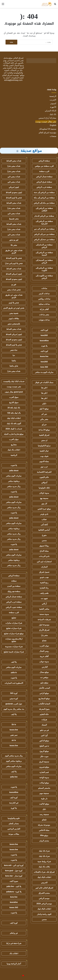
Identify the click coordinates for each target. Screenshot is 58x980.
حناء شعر (14, 350)
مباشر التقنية (44, 609)
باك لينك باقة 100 (14, 413)
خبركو (44, 425)
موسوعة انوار (44, 625)
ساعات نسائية (44, 304)
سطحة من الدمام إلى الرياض (44, 246)
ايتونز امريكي (14, 187)
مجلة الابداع (44, 551)
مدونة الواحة (44, 778)
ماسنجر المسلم (44, 788)
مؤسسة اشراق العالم (47, 133)
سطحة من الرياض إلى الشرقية (44, 222)
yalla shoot (14, 471)
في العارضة (14, 803)
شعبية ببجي (14, 313)
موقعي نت (44, 677)
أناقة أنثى (44, 525)
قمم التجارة (44, 772)
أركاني (44, 604)
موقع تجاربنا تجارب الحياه (14, 434)
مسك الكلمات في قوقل (44, 382)
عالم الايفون (44, 477)
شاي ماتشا (14, 366)
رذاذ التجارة (44, 588)
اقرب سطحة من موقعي (44, 166)
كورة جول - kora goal (14, 871)
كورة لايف (44, 330)
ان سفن (44, 440)
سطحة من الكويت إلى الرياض (44, 277)
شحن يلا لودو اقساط (14, 198)
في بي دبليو (44, 730)
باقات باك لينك (44, 867)
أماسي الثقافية (44, 530)
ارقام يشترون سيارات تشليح (14, 640)
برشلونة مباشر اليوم (14, 761)
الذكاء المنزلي (51, 111)
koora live (44, 356)
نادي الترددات (44, 556)
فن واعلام (14, 933)
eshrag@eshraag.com (13, 80)
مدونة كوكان (44, 493)
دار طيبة (44, 799)
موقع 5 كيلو (44, 409)
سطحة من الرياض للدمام (44, 216)
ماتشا (14, 361)
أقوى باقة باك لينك (14, 424)
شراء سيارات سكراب (14, 623)
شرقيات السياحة (44, 619)
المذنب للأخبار (44, 688)
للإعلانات (19, 976)
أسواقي (44, 483)
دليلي (44, 403)
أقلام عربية (44, 656)
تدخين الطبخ (44, 746)
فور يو (14, 284)
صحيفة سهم (44, 793)
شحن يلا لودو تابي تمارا (14, 263)
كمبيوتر (53, 103)
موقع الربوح (44, 751)
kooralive (14, 902)
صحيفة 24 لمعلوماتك (48, 129)
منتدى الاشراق (44, 893)
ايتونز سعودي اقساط (14, 192)
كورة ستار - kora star (14, 876)
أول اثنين (44, 735)
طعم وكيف (44, 593)
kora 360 (44, 367)
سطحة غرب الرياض (44, 187)
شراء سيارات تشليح (14, 628)
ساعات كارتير (44, 294)
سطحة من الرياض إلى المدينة (44, 254)
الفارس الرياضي (14, 829)
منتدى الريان (44, 841)
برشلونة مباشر (14, 481)
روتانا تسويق (44, 546)
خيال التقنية (44, 451)
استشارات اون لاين (44, 562)
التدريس (44, 883)
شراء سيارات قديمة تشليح (14, 652)
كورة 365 (14, 693)
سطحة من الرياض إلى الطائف (44, 209)
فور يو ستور (14, 240)
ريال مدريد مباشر (14, 486)
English (53, 125)
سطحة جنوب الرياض (14, 607)
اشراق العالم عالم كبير (44, 888)
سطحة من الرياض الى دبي (44, 229)
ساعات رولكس (44, 299)
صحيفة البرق (44, 762)
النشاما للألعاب (44, 704)
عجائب (44, 519)
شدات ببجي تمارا (14, 166)
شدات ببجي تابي (14, 177)
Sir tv (14, 724)
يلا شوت (44, 346)
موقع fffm (44, 835)
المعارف (44, 567)
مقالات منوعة (14, 834)
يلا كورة (14, 808)
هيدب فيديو (44, 577)
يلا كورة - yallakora (14, 892)
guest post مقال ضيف (14, 392)
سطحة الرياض (44, 161)
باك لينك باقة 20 (14, 408)
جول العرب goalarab (14, 704)
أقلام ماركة (44, 309)
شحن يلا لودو (14, 303)
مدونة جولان (44, 662)
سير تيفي (14, 735)
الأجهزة (53, 107)
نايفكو (44, 820)
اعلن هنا (44, 388)
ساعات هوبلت (44, 320)
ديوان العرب (44, 646)
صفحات (53, 136)
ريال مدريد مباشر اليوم (14, 756)
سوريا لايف (14, 881)
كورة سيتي (14, 699)
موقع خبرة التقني (44, 509)
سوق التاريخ (14, 402)
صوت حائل (44, 756)
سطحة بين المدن (14, 586)
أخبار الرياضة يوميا (14, 964)
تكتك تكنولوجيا (44, 488)
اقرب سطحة (44, 171)
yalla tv (14, 673)
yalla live (14, 777)
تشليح (14, 618)
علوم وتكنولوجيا (14, 818)
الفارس (44, 667)
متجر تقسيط (14, 219)
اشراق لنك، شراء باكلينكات (44, 872)
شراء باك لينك (44, 851)
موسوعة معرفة (44, 825)
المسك (44, 725)
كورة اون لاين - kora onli (14, 865)
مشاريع (14, 445)
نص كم (44, 414)
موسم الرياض (44, 898)
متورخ (44, 535)
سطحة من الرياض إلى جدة (44, 192)
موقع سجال (44, 672)
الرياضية (14, 455)
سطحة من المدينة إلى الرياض (44, 261)
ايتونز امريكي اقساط (14, 274)
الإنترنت (53, 100)
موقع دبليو (44, 683)
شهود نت (44, 598)
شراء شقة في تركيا (14, 943)
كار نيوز (44, 504)
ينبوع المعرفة (44, 709)
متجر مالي (44, 419)
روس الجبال (44, 651)
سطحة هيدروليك (14, 591)
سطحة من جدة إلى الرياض (44, 239)
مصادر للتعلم (14, 824)
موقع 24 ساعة (44, 430)
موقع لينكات (44, 783)
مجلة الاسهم (44, 461)
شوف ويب (44, 456)
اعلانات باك (14, 953)
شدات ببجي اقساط (14, 161)
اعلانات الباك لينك (44, 877)
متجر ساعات (44, 315)
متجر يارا (44, 635)
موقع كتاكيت (44, 804)
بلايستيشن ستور (14, 324)
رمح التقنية (44, 583)
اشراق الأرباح (44, 630)
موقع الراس (44, 693)
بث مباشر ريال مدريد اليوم (14, 709)
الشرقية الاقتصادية (44, 472)
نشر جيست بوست (14, 387)
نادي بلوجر (44, 514)
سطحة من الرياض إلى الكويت (44, 269)
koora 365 (14, 907)
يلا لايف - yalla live (14, 886)
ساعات (44, 288)
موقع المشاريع (44, 699)
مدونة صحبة (44, 614)
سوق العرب (14, 397)
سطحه (14, 581)
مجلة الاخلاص (44, 830)
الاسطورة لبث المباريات (14, 683)
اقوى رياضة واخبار (44, 914)
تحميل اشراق (44, 572)
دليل (44, 809)
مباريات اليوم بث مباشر (44, 372)
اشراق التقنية (44, 435)
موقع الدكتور (44, 741)
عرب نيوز (44, 467)
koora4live (44, 341)
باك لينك (53, 114)
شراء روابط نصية (44, 861)
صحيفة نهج (44, 498)
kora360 (44, 335)
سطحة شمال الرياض (44, 177)
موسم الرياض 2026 (44, 904)
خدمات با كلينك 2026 (14, 429)
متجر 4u (14, 245)
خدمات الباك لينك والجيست (14, 381)
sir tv (14, 740)
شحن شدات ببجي (14, 290)
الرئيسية (53, 96)
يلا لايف (14, 662)
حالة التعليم (44, 714)
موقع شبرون (44, 767)
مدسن (44, 540)
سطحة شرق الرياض (44, 182)
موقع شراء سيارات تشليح (14, 634)
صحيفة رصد (44, 814)
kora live (14, 897)
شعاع (44, 641)
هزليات (44, 720)
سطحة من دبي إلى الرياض (44, 234)
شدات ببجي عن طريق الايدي (14, 252)
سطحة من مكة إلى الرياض (44, 203)
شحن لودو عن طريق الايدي (14, 308)
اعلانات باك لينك (14, 450)
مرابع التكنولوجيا (44, 446)
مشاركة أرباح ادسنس (47, 118)
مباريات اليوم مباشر (14, 476)
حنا (14, 355)
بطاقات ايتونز (14, 318)
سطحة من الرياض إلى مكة (44, 198)
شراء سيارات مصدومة (14, 647)
